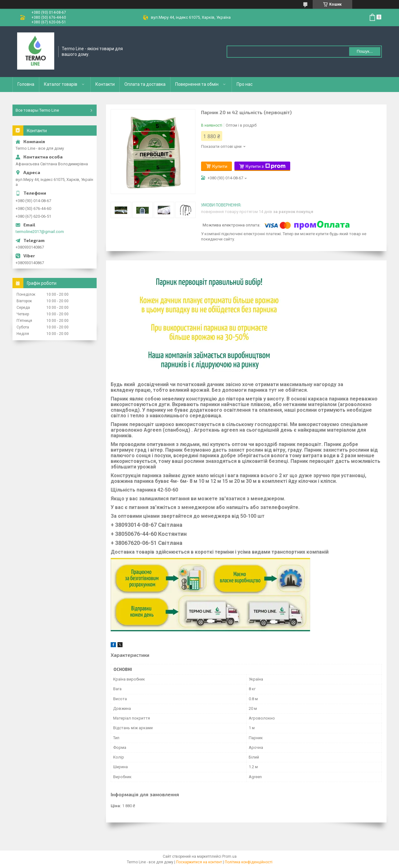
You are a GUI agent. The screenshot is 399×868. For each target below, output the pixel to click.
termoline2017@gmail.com (40, 232)
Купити (220, 166)
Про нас (245, 84)
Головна (26, 84)
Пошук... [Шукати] (365, 51)
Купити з (266, 166)
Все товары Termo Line (37, 110)
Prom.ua (229, 856)
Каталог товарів (61, 84)
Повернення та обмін (197, 84)
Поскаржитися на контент (199, 862)
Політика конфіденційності (249, 862)
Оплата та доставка (145, 84)
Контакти (105, 84)
